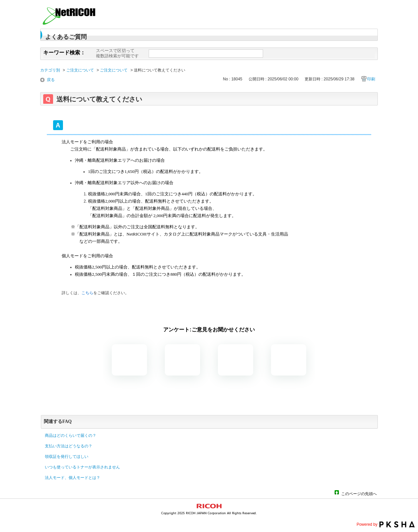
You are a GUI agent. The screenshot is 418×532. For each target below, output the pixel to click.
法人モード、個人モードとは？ (73, 478)
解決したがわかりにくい (182, 360)
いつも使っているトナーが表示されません (82, 467)
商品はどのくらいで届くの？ (71, 435)
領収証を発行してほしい (67, 457)
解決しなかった (236, 360)
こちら (87, 293)
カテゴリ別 (50, 70)
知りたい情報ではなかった (289, 360)
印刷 (371, 79)
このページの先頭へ (359, 493)
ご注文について (80, 70)
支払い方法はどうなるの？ (69, 446)
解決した (129, 360)
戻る (51, 80)
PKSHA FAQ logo (397, 524)
